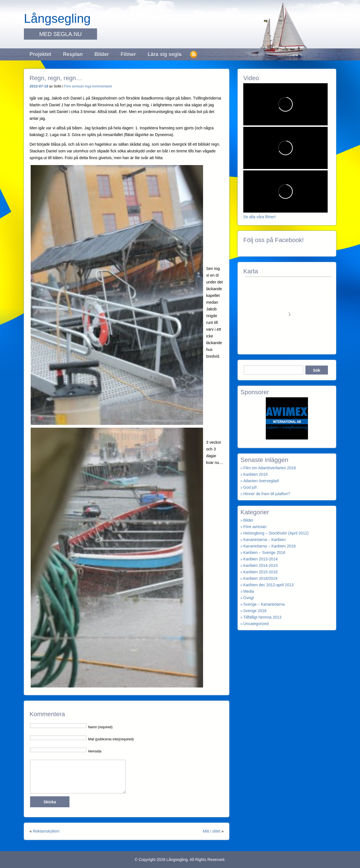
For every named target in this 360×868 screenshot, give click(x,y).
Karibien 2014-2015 (260, 565)
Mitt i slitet (211, 831)
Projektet (40, 54)
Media (249, 591)
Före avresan (74, 86)
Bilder (102, 54)
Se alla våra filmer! (260, 217)
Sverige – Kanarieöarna (264, 604)
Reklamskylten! (46, 831)
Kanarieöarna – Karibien (265, 540)
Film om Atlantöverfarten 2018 (270, 468)
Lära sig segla (165, 54)
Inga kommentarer (99, 86)
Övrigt (248, 598)
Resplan (73, 54)
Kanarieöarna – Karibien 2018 (269, 546)
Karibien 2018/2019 (260, 578)
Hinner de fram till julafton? (267, 494)
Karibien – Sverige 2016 (264, 553)
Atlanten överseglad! (261, 481)
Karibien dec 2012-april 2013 (268, 585)
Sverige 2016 (255, 611)
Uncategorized (256, 624)
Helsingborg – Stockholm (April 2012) (276, 533)
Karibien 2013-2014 (260, 559)
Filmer (128, 54)
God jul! (250, 487)
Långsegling (57, 18)
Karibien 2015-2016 (260, 572)
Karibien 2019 (255, 474)
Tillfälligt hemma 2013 (262, 617)
